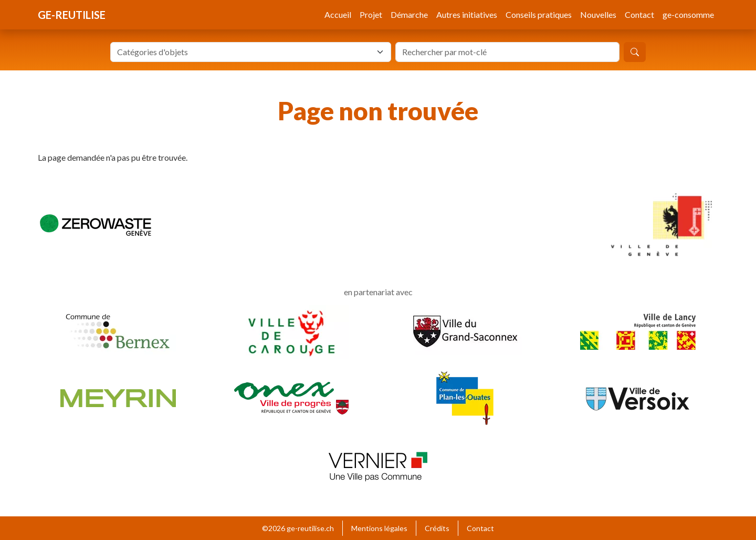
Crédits (437, 528)
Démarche (409, 14)
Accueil (338, 14)
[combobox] (251, 52)
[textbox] (244, 52)
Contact (639, 14)
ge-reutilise (72, 15)
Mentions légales (379, 528)
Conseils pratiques (539, 14)
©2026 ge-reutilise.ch (298, 528)
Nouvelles (598, 14)
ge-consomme (688, 14)
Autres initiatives (467, 14)
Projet (371, 14)
